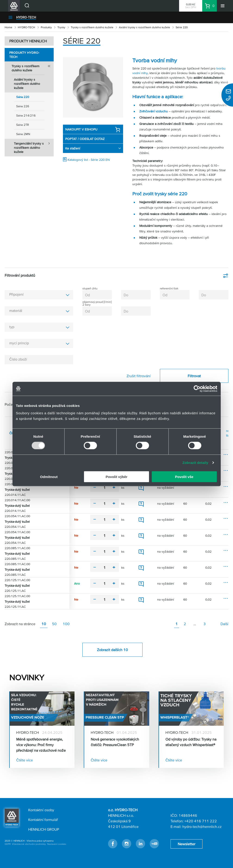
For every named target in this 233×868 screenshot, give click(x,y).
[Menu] (223, 6)
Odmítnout (49, 477)
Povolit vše (184, 477)
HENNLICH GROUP (44, 829)
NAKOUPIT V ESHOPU (93, 130)
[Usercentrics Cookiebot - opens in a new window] (197, 389)
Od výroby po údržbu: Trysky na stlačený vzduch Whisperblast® (191, 742)
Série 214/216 (26, 116)
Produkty (46, 27)
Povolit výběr (116, 477)
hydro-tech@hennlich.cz (202, 827)
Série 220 (23, 97)
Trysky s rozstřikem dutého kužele (92, 27)
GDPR (8, 844)
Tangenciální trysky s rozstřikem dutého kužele (34, 146)
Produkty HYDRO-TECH (24, 55)
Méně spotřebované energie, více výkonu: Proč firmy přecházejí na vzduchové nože (41, 745)
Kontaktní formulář (43, 820)
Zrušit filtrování (139, 376)
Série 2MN (23, 134)
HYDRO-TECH (26, 17)
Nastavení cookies (57, 844)
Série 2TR (23, 125)
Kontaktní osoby (41, 810)
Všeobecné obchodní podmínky (29, 844)
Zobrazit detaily (195, 463)
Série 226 (23, 106)
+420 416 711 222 (201, 821)
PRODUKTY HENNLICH (28, 41)
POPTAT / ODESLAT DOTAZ (85, 139)
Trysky (61, 27)
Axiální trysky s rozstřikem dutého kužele (144, 27)
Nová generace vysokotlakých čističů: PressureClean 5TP (115, 742)
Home (8, 27)
